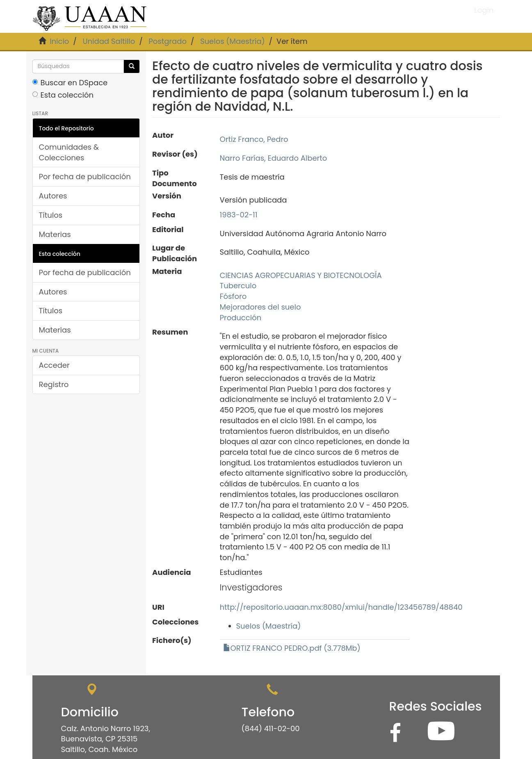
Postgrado (168, 41)
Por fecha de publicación (85, 177)
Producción (241, 318)
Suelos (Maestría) (233, 41)
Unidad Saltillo (109, 41)
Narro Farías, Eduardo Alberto (274, 158)
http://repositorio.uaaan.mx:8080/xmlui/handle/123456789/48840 (341, 607)
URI (158, 607)
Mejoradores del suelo (260, 307)
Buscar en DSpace (70, 83)
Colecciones (175, 622)
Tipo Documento (175, 178)
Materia (167, 271)
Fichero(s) (172, 640)
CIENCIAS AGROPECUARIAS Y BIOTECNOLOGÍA (301, 275)
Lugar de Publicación (175, 253)
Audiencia (172, 572)
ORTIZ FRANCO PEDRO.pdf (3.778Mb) (292, 648)
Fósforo (233, 296)
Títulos (51, 215)
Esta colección (63, 95)
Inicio (59, 41)
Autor (163, 135)
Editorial (168, 229)
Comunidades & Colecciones (69, 152)
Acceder (54, 365)
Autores (53, 196)
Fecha (164, 215)
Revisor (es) (175, 154)
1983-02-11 (239, 215)
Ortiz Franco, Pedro (254, 139)
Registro (54, 384)
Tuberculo (238, 286)
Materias (55, 234)
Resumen (170, 332)
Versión (167, 196)
